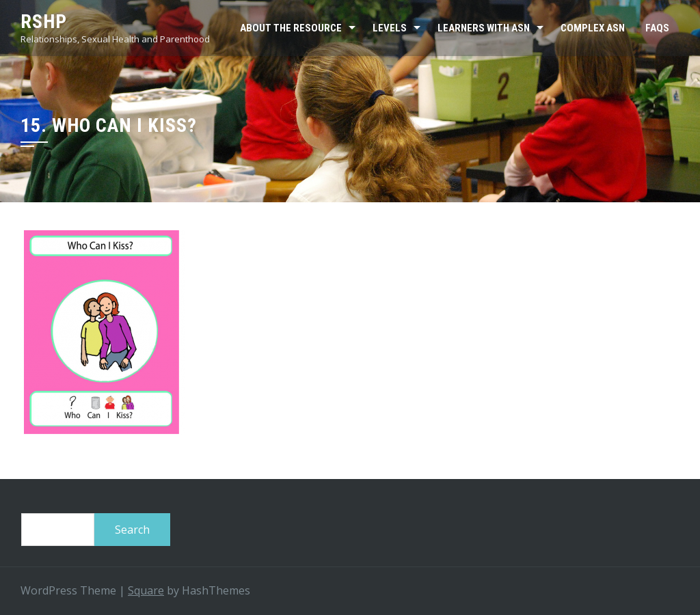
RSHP (44, 22)
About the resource (291, 28)
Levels (390, 28)
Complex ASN (593, 28)
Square (146, 590)
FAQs (657, 28)
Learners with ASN (484, 28)
